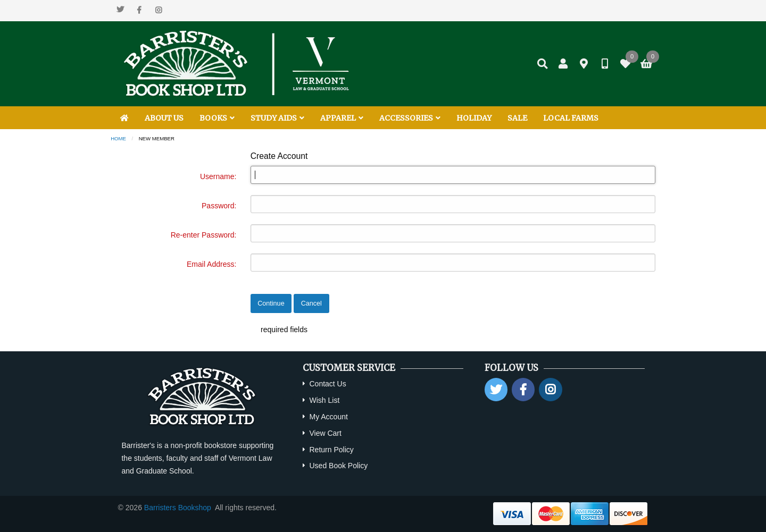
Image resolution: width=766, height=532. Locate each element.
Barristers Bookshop (178, 508)
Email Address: (211, 264)
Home (118, 138)
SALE (517, 118)
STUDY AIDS (277, 118)
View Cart (325, 433)
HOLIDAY (474, 118)
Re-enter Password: (204, 235)
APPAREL (342, 118)
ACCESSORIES (410, 118)
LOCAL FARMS (571, 118)
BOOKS (217, 118)
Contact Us (327, 384)
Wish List (324, 400)
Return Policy (331, 450)
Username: (218, 176)
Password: (219, 206)
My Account (328, 417)
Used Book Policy (338, 466)
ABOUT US (164, 118)
